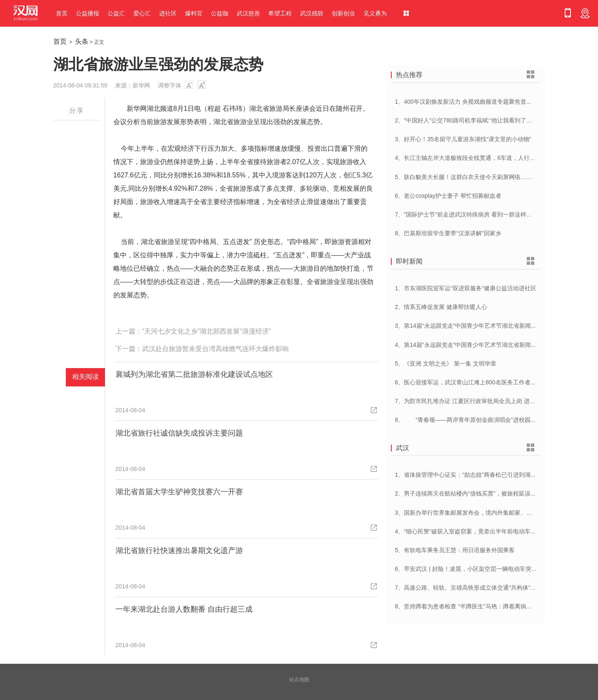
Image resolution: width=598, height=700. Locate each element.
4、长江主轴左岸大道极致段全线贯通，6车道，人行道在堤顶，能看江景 (489, 158)
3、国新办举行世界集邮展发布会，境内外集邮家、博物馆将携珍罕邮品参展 (493, 513)
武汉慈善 (248, 13)
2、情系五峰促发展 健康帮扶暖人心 (441, 307)
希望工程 (280, 13)
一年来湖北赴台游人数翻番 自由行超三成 (184, 609)
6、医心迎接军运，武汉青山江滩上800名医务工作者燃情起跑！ (477, 382)
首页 (62, 13)
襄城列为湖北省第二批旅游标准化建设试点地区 (194, 374)
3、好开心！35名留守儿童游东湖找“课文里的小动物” (463, 139)
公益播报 (88, 13)
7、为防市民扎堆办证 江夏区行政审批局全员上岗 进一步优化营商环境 (486, 401)
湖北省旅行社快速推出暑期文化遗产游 (179, 551)
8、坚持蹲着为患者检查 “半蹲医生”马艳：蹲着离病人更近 (469, 606)
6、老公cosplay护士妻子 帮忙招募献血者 (448, 196)
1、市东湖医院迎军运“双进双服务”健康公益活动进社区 (466, 288)
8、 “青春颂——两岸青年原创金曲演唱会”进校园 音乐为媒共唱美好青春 (493, 420)
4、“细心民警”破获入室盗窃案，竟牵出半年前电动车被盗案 (472, 531)
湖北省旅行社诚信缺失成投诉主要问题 (179, 433)
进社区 (168, 13)
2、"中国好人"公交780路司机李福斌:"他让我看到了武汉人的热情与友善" (488, 120)
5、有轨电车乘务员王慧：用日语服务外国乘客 (455, 550)
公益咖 (220, 13)
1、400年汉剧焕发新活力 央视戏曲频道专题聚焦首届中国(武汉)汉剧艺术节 (492, 102)
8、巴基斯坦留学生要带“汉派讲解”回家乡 (448, 233)
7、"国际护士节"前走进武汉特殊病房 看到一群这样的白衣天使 (475, 214)
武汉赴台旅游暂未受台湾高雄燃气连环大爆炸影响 (215, 349)
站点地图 (299, 680)
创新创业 (343, 13)
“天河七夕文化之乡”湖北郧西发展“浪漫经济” (206, 331)
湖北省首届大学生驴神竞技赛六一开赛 (179, 492)
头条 (82, 41)
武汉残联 (312, 13)
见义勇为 (375, 13)
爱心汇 (142, 13)
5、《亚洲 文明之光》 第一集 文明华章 (446, 364)
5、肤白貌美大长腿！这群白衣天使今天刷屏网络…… (464, 177)
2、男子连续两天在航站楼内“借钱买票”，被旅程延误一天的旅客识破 (483, 493)
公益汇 (116, 13)
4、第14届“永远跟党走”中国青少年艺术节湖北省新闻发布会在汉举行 (484, 345)
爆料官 (194, 13)
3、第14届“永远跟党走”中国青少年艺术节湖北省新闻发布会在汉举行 (484, 326)
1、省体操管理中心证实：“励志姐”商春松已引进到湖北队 (469, 475)
